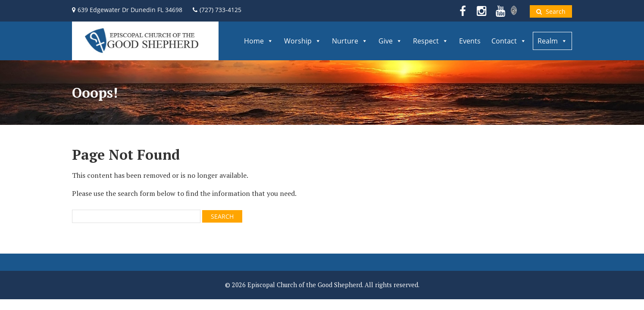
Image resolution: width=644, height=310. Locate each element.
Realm (552, 41)
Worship (303, 41)
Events (470, 41)
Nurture (350, 41)
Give (390, 41)
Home (259, 41)
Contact (509, 41)
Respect (431, 41)
